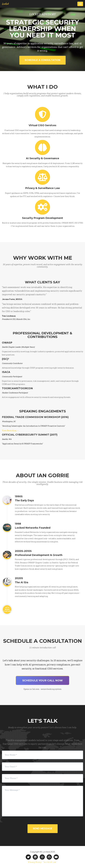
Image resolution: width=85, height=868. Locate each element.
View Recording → (10, 430)
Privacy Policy (35, 862)
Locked (5, 4)
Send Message (43, 829)
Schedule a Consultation (42, 60)
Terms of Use (50, 862)
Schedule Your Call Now (42, 680)
